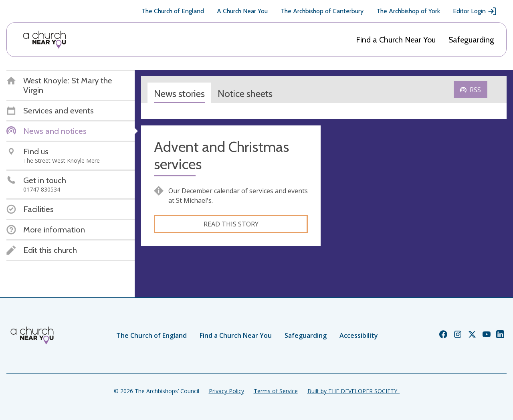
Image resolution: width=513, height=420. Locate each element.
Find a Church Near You (396, 40)
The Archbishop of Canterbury (322, 11)
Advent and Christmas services (221, 155)
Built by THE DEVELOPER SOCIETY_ (353, 391)
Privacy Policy (226, 391)
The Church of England (173, 11)
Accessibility (359, 335)
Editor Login (475, 11)
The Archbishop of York (408, 11)
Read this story (231, 224)
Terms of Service (276, 391)
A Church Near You (242, 11)
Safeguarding (471, 40)
